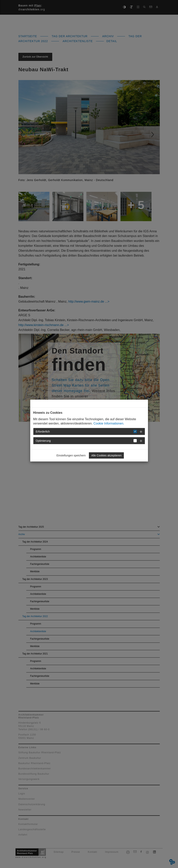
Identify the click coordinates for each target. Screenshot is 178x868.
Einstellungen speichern (71, 455)
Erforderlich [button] (43, 432)
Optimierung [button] (43, 441)
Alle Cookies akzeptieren (106, 455)
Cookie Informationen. (109, 423)
